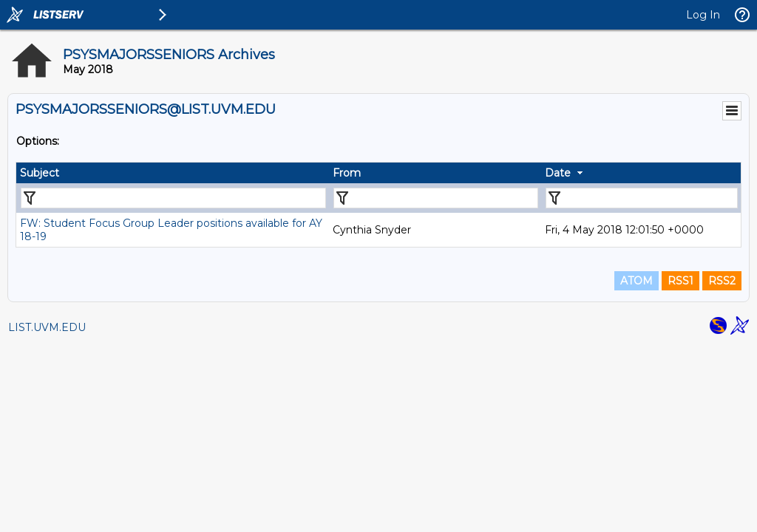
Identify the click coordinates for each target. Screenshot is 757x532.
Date (558, 173)
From (347, 173)
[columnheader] (173, 173)
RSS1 (680, 281)
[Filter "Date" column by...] (642, 198)
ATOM (637, 281)
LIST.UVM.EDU (47, 327)
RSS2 (722, 281)
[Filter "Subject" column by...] (173, 198)
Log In (703, 15)
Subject (40, 173)
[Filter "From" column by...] (436, 198)
